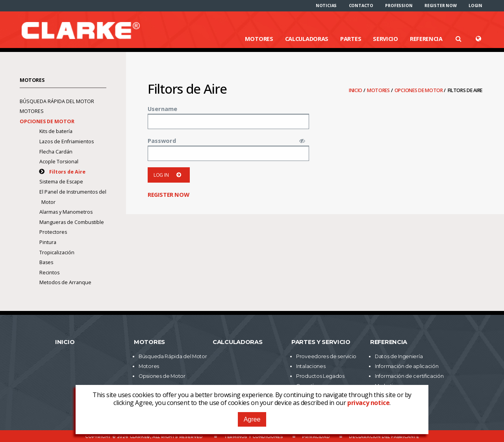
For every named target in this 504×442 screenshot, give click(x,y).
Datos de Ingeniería (399, 356)
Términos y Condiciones (254, 437)
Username (162, 109)
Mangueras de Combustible (72, 222)
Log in (169, 175)
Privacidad (316, 437)
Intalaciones (311, 366)
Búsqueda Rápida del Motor (57, 101)
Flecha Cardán (56, 152)
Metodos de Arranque (65, 282)
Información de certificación (409, 376)
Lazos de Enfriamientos (67, 141)
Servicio (385, 39)
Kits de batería (56, 131)
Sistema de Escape (61, 182)
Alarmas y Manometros (66, 212)
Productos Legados (320, 376)
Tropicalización (57, 252)
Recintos (49, 273)
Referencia (426, 39)
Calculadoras (307, 39)
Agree (252, 419)
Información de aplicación (407, 366)
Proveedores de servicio (326, 356)
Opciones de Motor (419, 90)
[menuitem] (326, 6)
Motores (259, 39)
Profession (399, 6)
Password (162, 141)
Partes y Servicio (321, 342)
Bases (46, 262)
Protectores (53, 232)
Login (475, 6)
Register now (441, 6)
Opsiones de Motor (162, 376)
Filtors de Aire (67, 172)
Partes (351, 39)
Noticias (326, 6)
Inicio (356, 90)
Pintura (48, 242)
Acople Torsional (59, 162)
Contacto (361, 6)
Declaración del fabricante (384, 437)
